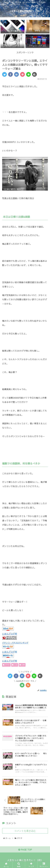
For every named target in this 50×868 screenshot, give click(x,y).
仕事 (22, 665)
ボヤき (6, 665)
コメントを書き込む (25, 831)
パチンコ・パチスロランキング (15, 643)
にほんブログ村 (10, 634)
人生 (15, 665)
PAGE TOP (25, 850)
